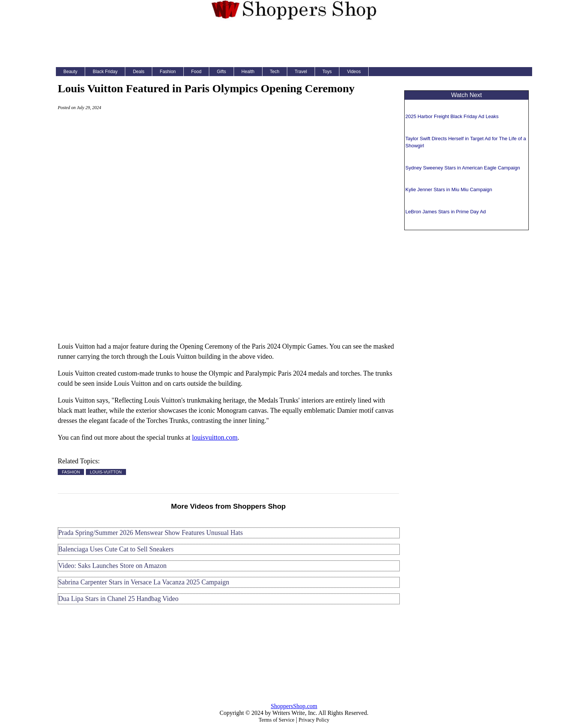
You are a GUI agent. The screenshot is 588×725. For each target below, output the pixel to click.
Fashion (168, 72)
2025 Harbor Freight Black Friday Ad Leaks (452, 116)
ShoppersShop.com (294, 706)
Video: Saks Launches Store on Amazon (112, 566)
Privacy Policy (314, 720)
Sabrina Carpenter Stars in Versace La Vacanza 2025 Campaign (144, 582)
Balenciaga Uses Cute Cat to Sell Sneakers (116, 549)
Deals (139, 72)
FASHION (71, 472)
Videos (354, 72)
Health (248, 72)
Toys (327, 72)
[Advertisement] (294, 43)
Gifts (221, 72)
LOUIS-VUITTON (106, 472)
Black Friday (105, 72)
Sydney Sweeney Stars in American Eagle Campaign (463, 168)
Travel (301, 72)
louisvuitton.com (215, 437)
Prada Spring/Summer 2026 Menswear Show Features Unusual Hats (150, 533)
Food (196, 72)
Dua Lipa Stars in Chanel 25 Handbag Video (118, 599)
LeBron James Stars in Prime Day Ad (446, 212)
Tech (275, 72)
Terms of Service (277, 720)
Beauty (70, 72)
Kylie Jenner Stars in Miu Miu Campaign (449, 189)
